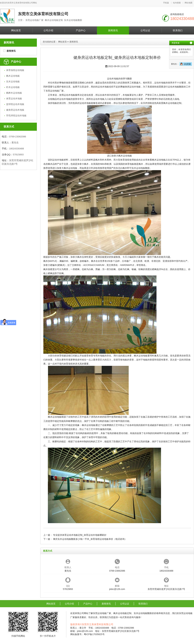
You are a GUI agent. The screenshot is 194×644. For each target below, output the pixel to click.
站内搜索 (177, 3)
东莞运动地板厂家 (55, 91)
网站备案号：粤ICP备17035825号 (87, 634)
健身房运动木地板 (15, 110)
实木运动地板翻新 (141, 168)
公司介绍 (48, 30)
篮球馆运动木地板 (15, 104)
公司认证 (145, 30)
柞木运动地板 (13, 87)
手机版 (166, 3)
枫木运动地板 (13, 76)
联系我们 (178, 30)
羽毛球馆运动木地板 (16, 116)
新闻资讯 (113, 30)
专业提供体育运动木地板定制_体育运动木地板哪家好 (80, 535)
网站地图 (189, 3)
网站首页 (16, 30)
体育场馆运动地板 (15, 70)
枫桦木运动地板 (14, 93)
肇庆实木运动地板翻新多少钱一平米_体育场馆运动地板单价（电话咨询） (90, 539)
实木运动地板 (13, 81)
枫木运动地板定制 (172, 103)
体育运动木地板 (14, 99)
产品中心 (81, 30)
